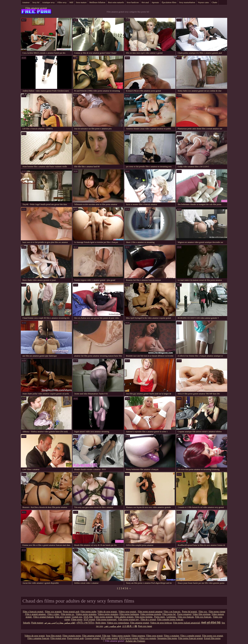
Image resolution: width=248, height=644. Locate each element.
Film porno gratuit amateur (150, 612)
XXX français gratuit (129, 638)
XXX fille (88, 617)
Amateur (26, 2)
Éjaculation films (169, 2)
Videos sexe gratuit (128, 612)
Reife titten (101, 623)
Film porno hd (169, 614)
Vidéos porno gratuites (86, 614)
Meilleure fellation (97, 2)
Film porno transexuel (107, 619)
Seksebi (27, 623)
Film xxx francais (186, 617)
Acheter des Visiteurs (135, 641)
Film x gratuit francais (44, 617)
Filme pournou (138, 636)
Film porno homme (144, 617)
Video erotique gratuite (151, 614)
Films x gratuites (172, 636)
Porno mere (160, 617)
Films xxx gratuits (53, 612)
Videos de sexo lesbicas (161, 623)
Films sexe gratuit (154, 636)
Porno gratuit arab (71, 612)
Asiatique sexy (48, 2)
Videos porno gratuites (108, 614)
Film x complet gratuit (191, 636)
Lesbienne (172, 617)
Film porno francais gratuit (191, 638)
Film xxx (203, 612)
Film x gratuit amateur (36, 614)
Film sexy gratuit (63, 617)
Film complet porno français (170, 619)
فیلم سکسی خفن (112, 626)
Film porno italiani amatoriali (186, 623)
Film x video (54, 614)
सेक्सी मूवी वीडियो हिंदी (211, 623)
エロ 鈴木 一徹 (129, 626)
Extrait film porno (212, 638)
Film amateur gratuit (36, 8)
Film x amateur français (38, 638)
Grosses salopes (92, 638)
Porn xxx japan (145, 626)
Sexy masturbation (187, 2)
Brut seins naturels (116, 2)
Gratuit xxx (77, 617)
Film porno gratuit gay (129, 619)
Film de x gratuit (148, 619)
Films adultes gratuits (124, 617)
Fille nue (106, 636)
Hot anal (145, 2)
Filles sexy (62, 2)
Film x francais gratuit (33, 612)
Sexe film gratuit (54, 636)
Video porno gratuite (103, 617)
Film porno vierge (217, 612)
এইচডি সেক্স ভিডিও (85, 623)
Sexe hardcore (133, 2)
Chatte (214, 2)
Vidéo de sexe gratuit (107, 612)
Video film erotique (201, 614)
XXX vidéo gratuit (109, 638)
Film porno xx (68, 614)
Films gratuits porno (72, 636)
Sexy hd (36, 2)
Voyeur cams (203, 2)
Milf (71, 2)
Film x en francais (172, 612)
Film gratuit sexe (58, 638)
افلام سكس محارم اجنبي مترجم (60, 623)
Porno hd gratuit (190, 612)
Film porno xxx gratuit (213, 636)
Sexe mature (81, 2)
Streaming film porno (167, 638)
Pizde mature (37, 623)
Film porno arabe (88, 612)
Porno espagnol (184, 614)
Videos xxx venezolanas (118, 623)
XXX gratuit (89, 619)
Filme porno (77, 619)
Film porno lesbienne (129, 614)
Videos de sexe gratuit (35, 636)
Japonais (155, 2)
